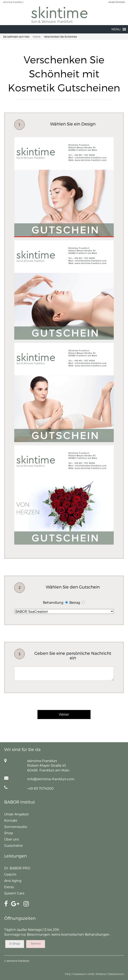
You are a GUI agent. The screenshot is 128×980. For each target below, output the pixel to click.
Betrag (75, 602)
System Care (14, 893)
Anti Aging (13, 881)
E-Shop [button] (15, 944)
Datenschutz (116, 974)
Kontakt (11, 820)
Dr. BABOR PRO (17, 868)
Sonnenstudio (16, 827)
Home (37, 37)
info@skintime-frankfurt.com (51, 779)
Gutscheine (13, 845)
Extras (9, 887)
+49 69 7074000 (116, 2)
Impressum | (80, 974)
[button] (116, 29)
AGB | (92, 974)
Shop (9, 833)
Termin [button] (36, 944)
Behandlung (53, 602)
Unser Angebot (16, 814)
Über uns (12, 839)
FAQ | (68, 974)
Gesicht (10, 874)
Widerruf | (102, 974)
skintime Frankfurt (18, 961)
